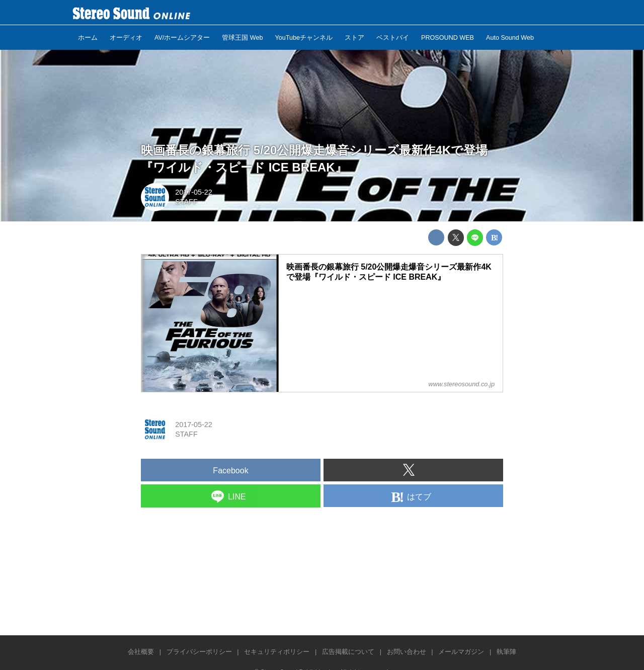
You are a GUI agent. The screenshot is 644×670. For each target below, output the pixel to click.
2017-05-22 (194, 192)
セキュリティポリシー (277, 652)
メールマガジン (461, 652)
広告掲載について (348, 652)
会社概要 (141, 652)
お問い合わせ (407, 652)
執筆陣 (506, 652)
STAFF (186, 202)
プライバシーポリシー (199, 652)
